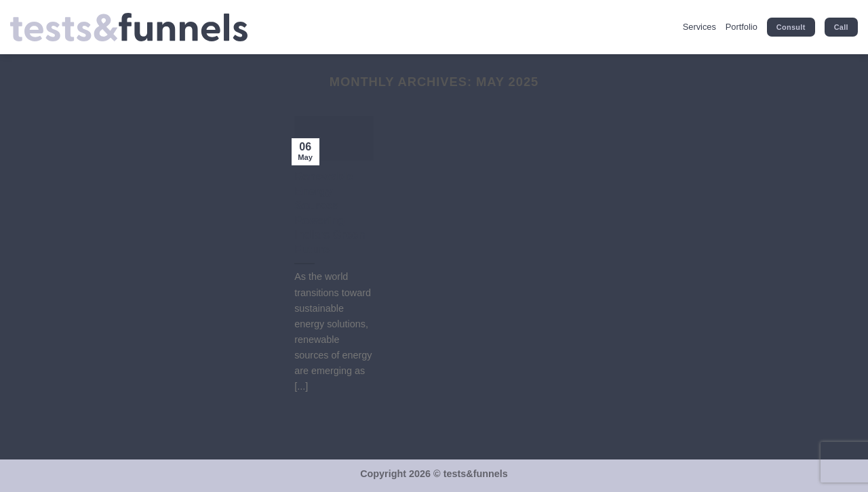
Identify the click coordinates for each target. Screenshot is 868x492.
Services (699, 27)
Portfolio (742, 27)
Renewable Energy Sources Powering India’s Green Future (330, 213)
